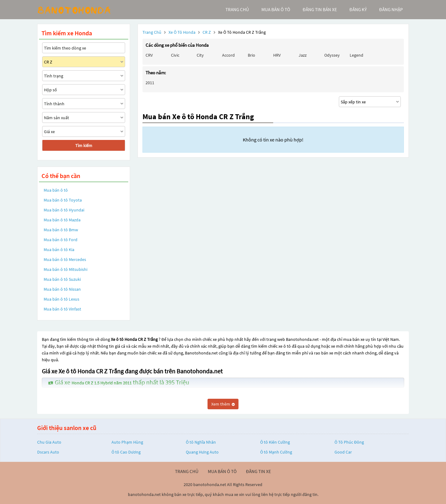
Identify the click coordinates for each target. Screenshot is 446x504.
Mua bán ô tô (56, 190)
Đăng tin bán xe (320, 9)
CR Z (207, 32)
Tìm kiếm (84, 146)
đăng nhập (391, 9)
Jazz (303, 55)
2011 (150, 83)
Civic (175, 55)
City (200, 55)
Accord (228, 55)
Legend (356, 55)
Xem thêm (223, 404)
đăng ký (358, 9)
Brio (251, 55)
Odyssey (332, 55)
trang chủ (237, 9)
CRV (149, 55)
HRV (277, 55)
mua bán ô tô (276, 9)
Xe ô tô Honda (182, 32)
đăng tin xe (258, 471)
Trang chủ (152, 32)
